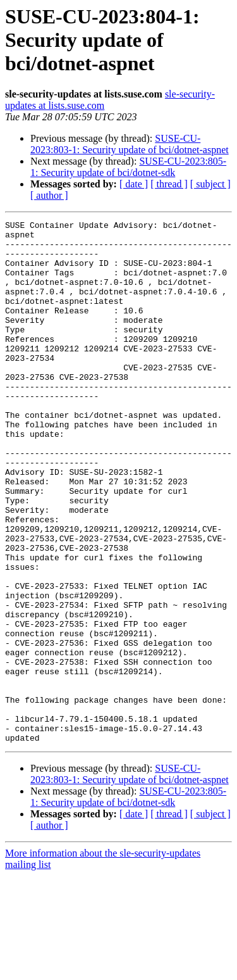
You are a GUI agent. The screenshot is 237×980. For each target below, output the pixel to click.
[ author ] (49, 195)
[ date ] (134, 184)
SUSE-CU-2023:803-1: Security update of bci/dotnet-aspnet (130, 144)
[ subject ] (210, 184)
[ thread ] (169, 184)
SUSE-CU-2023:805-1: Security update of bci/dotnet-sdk (128, 167)
